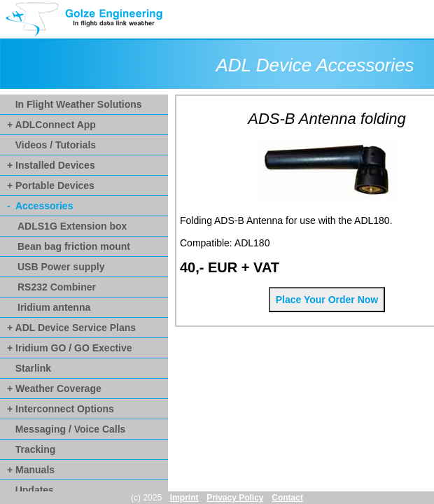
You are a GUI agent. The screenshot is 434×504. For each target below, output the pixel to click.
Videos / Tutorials (51, 145)
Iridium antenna (54, 307)
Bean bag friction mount (74, 246)
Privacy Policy (235, 498)
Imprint (184, 498)
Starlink (29, 368)
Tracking (31, 449)
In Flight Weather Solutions (75, 104)
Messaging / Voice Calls (66, 429)
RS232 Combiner (57, 287)
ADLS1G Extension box (72, 226)
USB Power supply (61, 267)
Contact (287, 498)
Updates (30, 490)
